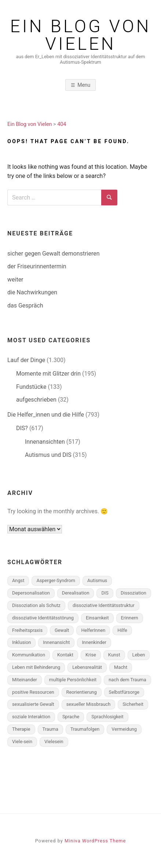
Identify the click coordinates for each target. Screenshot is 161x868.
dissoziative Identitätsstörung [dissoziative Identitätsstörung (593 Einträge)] (43, 618)
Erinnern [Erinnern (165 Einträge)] (130, 618)
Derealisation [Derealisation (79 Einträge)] (76, 593)
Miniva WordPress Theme (95, 841)
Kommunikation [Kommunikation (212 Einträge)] (29, 655)
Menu (84, 85)
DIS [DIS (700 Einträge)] (105, 593)
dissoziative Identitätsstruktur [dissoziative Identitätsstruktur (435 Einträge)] (104, 605)
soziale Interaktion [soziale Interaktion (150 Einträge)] (31, 717)
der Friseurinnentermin (37, 266)
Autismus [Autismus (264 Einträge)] (97, 580)
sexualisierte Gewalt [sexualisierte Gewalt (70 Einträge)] (33, 704)
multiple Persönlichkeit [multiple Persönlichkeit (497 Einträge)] (73, 680)
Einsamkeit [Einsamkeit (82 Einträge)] (97, 618)
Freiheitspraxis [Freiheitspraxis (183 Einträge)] (27, 630)
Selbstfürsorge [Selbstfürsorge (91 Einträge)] (124, 692)
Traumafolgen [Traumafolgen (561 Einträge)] (85, 729)
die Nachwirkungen (32, 292)
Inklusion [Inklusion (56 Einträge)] (21, 642)
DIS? (22, 428)
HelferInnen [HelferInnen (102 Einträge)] (93, 630)
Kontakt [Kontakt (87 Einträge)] (65, 655)
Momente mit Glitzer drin (48, 374)
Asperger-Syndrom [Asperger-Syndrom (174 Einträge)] (56, 580)
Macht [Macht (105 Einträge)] (121, 667)
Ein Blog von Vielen (81, 35)
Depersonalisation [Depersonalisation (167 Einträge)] (31, 593)
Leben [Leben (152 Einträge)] (139, 655)
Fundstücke (31, 387)
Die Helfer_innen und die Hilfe (46, 415)
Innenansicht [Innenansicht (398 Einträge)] (56, 642)
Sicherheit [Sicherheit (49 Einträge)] (133, 704)
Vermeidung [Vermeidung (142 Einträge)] (124, 729)
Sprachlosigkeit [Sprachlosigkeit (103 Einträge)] (107, 717)
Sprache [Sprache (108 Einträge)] (71, 717)
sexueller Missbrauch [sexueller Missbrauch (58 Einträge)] (89, 704)
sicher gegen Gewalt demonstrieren (54, 254)
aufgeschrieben (36, 400)
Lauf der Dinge (26, 360)
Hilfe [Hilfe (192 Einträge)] (122, 630)
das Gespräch (25, 306)
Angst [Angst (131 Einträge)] (18, 580)
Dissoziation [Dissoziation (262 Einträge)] (133, 593)
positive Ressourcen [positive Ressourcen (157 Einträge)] (33, 692)
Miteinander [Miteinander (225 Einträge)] (25, 680)
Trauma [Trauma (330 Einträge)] (50, 729)
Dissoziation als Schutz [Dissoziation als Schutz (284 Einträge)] (36, 605)
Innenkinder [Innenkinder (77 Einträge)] (94, 642)
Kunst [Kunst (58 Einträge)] (114, 655)
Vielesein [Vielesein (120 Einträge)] (54, 742)
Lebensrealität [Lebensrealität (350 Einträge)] (87, 667)
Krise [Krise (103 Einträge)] (91, 655)
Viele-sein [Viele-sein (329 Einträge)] (22, 742)
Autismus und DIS (48, 455)
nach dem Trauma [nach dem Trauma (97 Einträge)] (127, 680)
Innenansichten (45, 442)
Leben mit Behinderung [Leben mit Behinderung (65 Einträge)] (36, 667)
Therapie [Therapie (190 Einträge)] (21, 729)
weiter (15, 280)
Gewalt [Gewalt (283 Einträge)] (62, 630)
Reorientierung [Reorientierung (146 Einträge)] (82, 692)
